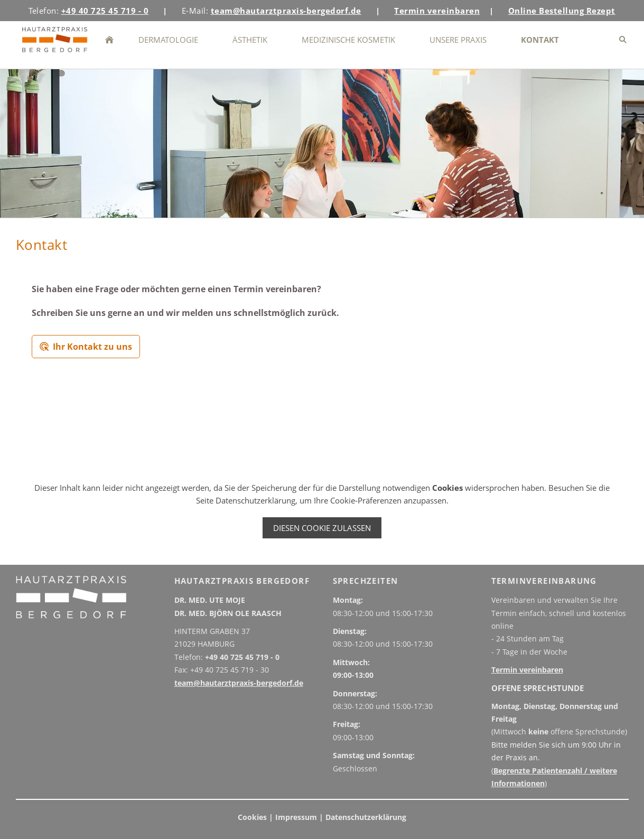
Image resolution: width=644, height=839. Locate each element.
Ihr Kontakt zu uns (86, 347)
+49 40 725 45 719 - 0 (242, 657)
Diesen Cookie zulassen (322, 528)
